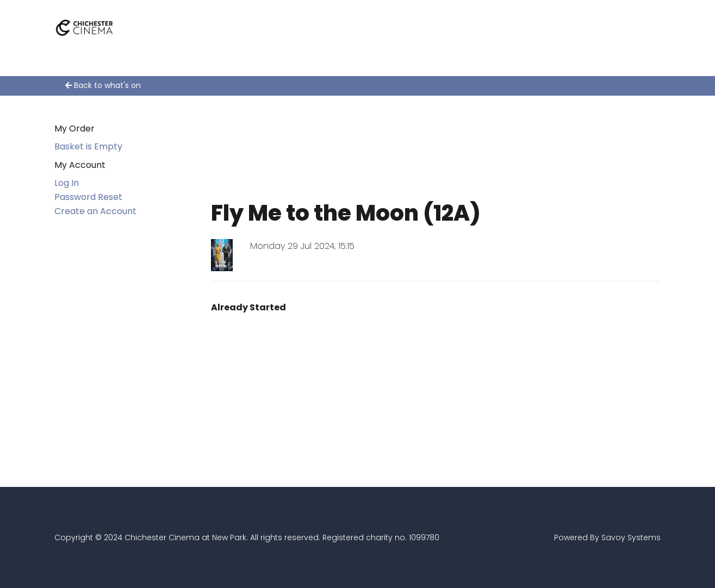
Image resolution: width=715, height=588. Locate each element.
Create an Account (95, 211)
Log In (67, 183)
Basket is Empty (88, 146)
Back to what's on (103, 85)
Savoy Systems (631, 537)
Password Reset (88, 197)
